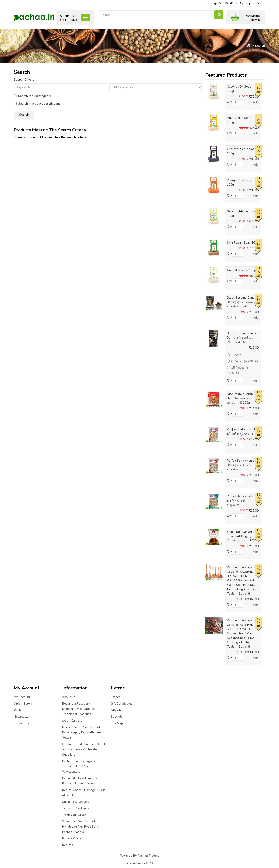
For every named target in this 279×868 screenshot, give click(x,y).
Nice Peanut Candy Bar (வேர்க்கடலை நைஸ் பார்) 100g (240, 398)
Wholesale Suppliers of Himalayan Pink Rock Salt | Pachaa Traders (81, 827)
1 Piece (234, 355)
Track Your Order (74, 815)
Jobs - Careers (72, 721)
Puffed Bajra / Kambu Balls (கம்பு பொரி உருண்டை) (242, 465)
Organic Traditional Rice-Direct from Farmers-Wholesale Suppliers (84, 749)
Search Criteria (24, 80)
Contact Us (21, 723)
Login (248, 3)
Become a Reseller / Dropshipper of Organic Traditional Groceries (78, 709)
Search (219, 15)
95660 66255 (228, 3)
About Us (69, 697)
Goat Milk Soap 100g (241, 270)
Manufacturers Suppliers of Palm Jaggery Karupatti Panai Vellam (82, 732)
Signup (261, 3)
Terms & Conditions (76, 808)
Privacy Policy (71, 838)
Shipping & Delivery (76, 802)
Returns (68, 845)
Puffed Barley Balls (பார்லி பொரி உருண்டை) (240, 501)
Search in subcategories (33, 96)
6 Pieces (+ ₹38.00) (242, 361)
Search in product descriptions (37, 104)
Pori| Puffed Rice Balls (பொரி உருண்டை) (242, 432)
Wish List (20, 710)
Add (256, 102)
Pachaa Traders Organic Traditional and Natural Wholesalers (79, 766)
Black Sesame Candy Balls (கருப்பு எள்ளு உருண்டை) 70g (242, 302)
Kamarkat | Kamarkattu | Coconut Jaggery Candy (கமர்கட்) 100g (243, 536)
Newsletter (22, 717)
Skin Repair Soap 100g (243, 243)
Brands (116, 697)
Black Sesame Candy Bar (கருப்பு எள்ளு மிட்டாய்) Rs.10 (242, 338)
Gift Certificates (122, 704)
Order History (23, 704)
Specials (117, 717)
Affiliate (116, 710)
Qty (229, 102)
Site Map (117, 723)
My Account (22, 697)
